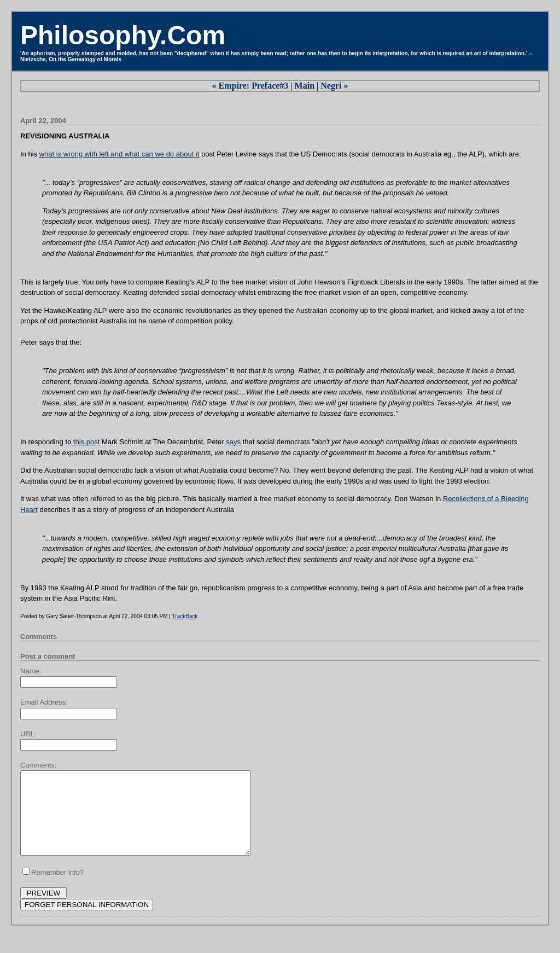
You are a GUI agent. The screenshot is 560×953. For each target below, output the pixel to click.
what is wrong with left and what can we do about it (119, 154)
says (233, 442)
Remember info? (57, 889)
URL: (28, 734)
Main (305, 86)
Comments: (38, 765)
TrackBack (185, 616)
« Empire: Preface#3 (250, 86)
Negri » (334, 86)
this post (86, 442)
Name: (31, 671)
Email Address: (44, 702)
